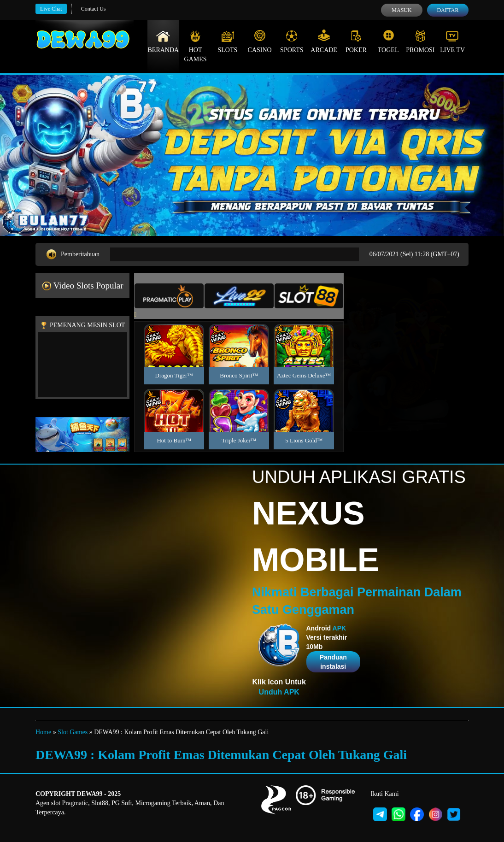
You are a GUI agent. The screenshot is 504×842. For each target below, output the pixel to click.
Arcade (324, 41)
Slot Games (73, 732)
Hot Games (196, 46)
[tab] (169, 296)
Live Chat (51, 9)
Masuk (401, 10)
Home (43, 732)
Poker (356, 41)
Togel (388, 41)
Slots (227, 41)
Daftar (448, 10)
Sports (292, 41)
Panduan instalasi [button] (333, 662)
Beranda (164, 41)
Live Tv (452, 41)
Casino (260, 41)
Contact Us (94, 9)
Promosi (420, 41)
